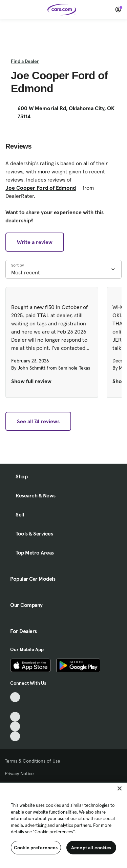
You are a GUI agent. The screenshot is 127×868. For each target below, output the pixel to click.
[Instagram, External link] (15, 726)
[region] (63, 825)
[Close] (120, 788)
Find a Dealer (25, 61)
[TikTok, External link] (15, 697)
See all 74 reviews (38, 421)
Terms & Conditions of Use (33, 761)
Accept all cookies (91, 848)
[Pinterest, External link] (15, 736)
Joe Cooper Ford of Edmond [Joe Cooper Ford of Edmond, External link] (43, 188)
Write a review (35, 242)
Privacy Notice (19, 773)
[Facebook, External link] (15, 707)
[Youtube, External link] (15, 717)
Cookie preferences (36, 848)
